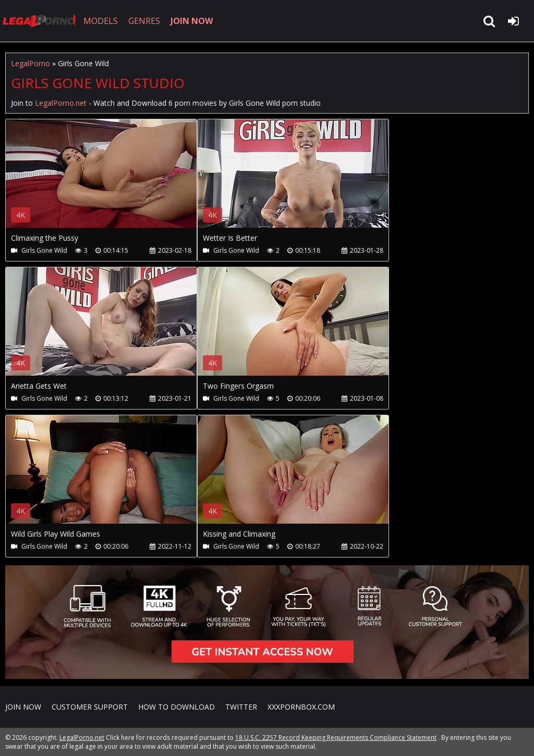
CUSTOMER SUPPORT (90, 707)
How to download (177, 707)
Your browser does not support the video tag (115, 181)
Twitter (241, 707)
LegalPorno (31, 63)
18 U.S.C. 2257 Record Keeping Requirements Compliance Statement (336, 738)
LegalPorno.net (42, 21)
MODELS (101, 21)
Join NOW (23, 707)
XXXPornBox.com (301, 707)
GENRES (144, 21)
